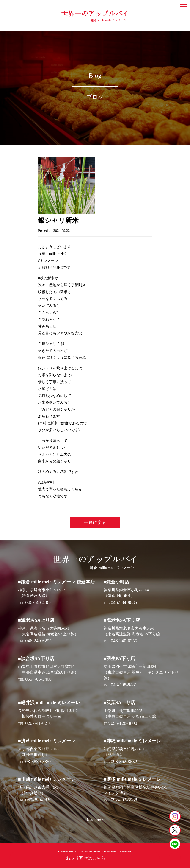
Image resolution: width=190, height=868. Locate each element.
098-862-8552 (124, 762)
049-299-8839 (38, 800)
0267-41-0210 (38, 723)
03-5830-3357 (38, 762)
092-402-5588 (124, 800)
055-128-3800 (124, 723)
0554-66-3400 (38, 679)
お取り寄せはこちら (86, 858)
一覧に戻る (95, 522)
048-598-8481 (124, 685)
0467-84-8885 (124, 602)
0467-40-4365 (38, 602)
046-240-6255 (38, 641)
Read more (95, 820)
